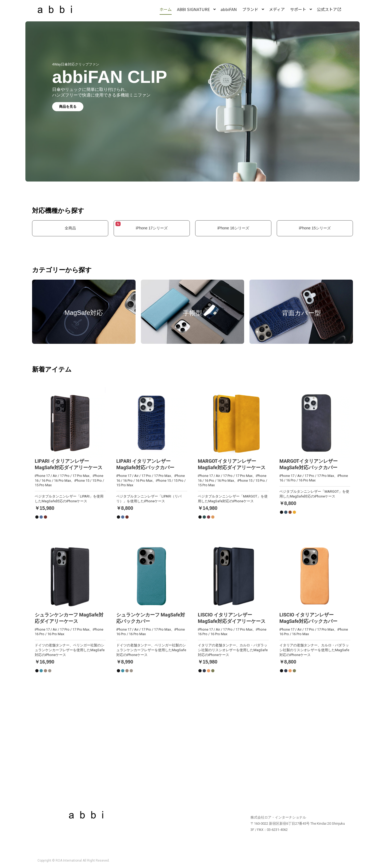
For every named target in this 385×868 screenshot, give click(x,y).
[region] (192, 106)
